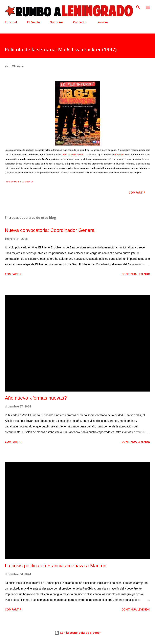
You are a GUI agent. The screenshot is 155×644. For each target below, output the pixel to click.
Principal (11, 22)
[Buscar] (138, 7)
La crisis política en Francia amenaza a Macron (56, 566)
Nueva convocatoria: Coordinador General (50, 230)
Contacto (80, 22)
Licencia (102, 22)
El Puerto (34, 22)
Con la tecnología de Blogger (77, 633)
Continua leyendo (136, 274)
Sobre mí (57, 22)
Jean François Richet (73, 155)
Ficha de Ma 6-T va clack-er (19, 182)
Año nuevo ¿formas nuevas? (36, 398)
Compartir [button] (137, 192)
